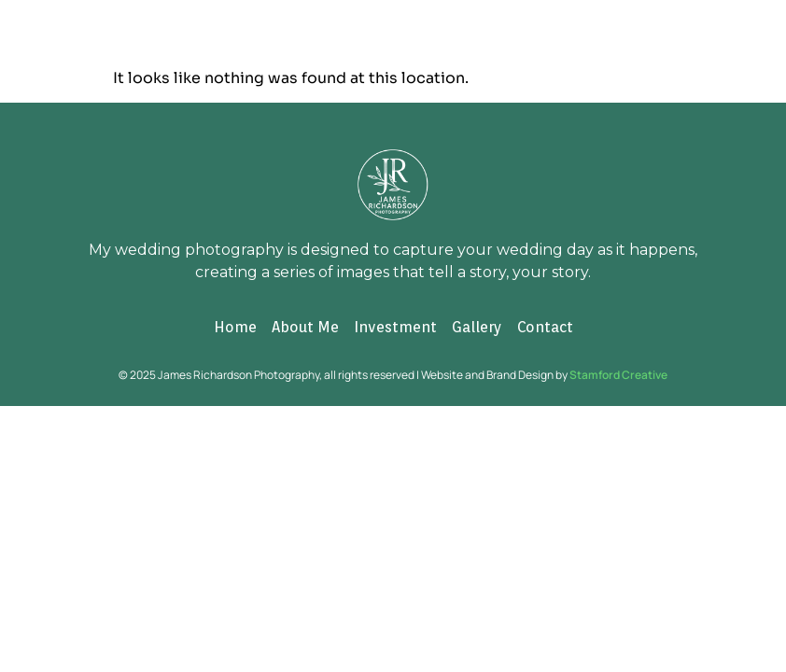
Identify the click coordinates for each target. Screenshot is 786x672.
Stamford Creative (618, 375)
